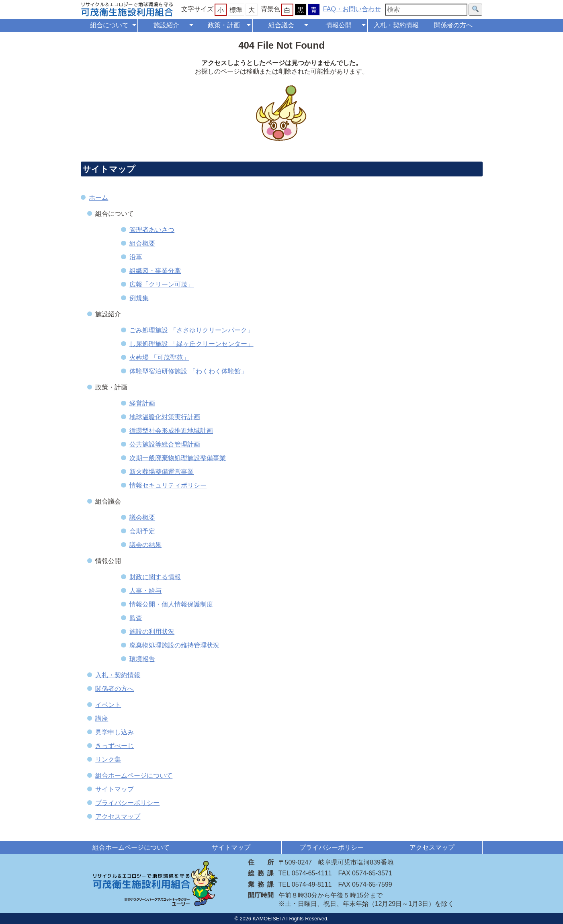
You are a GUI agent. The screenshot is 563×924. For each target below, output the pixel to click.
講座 (102, 718)
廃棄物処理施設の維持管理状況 (174, 645)
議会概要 (142, 517)
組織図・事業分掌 (155, 271)
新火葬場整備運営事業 (162, 472)
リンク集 (108, 759)
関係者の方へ (453, 25)
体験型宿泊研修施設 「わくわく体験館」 (188, 371)
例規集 (139, 298)
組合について (109, 25)
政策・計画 (224, 25)
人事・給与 (145, 591)
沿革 (136, 257)
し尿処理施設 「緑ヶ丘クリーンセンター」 (191, 344)
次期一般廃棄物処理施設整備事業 (178, 458)
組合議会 (281, 25)
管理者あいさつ (152, 230)
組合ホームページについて (134, 775)
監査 (136, 618)
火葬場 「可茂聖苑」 (159, 358)
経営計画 (142, 403)
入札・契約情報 (396, 25)
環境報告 (142, 659)
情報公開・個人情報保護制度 (171, 604)
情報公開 (339, 25)
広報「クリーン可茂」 (162, 284)
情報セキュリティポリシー (168, 485)
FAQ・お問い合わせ (352, 9)
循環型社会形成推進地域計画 (171, 431)
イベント (108, 705)
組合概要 (142, 243)
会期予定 (142, 531)
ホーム (98, 198)
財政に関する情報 (155, 577)
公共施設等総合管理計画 (165, 444)
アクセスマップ (118, 816)
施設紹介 (166, 25)
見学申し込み (115, 732)
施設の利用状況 (152, 632)
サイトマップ (115, 789)
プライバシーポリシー (127, 803)
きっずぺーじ (115, 746)
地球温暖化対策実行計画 (165, 417)
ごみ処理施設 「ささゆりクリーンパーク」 (191, 330)
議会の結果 (145, 545)
